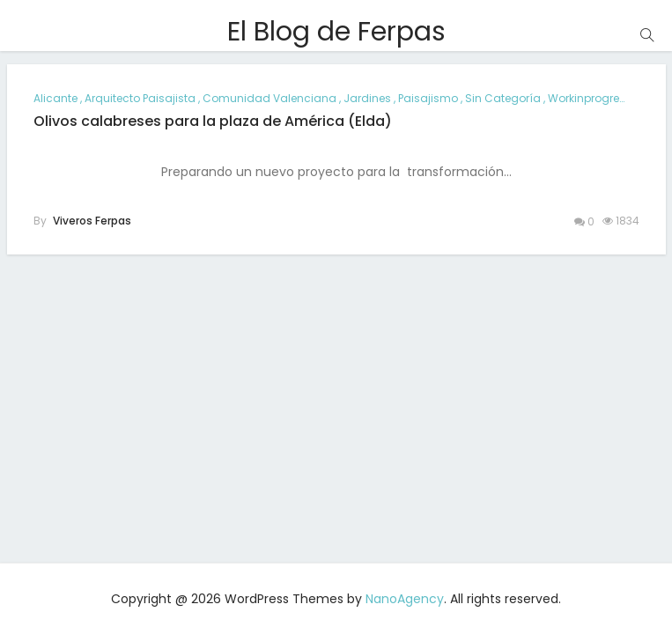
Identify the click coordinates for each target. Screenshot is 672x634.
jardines (367, 98)
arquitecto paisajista (140, 98)
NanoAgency (405, 599)
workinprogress (590, 98)
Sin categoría (503, 98)
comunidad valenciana (270, 98)
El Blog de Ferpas (336, 32)
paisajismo (428, 98)
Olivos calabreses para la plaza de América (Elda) (213, 121)
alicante (55, 98)
